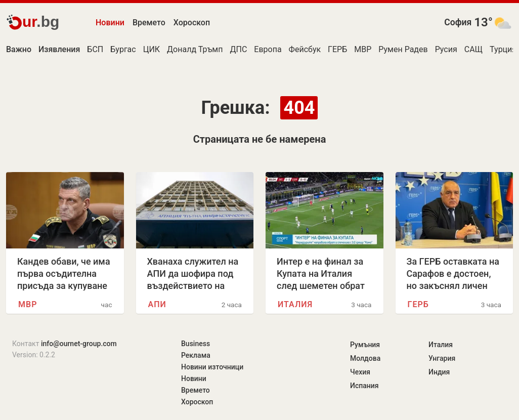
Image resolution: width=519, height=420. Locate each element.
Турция (503, 49)
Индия (439, 372)
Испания (364, 386)
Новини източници (212, 367)
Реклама (196, 355)
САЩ (473, 49)
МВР (363, 49)
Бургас (123, 49)
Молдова (365, 358)
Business (196, 344)
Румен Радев (403, 49)
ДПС (238, 49)
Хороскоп (192, 23)
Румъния (365, 345)
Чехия (360, 372)
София (458, 22)
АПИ (157, 304)
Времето (149, 23)
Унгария (442, 358)
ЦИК (152, 49)
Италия (295, 304)
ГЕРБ (337, 49)
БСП (95, 49)
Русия (446, 49)
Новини (110, 23)
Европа (268, 49)
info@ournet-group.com (79, 344)
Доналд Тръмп (195, 49)
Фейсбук (305, 49)
